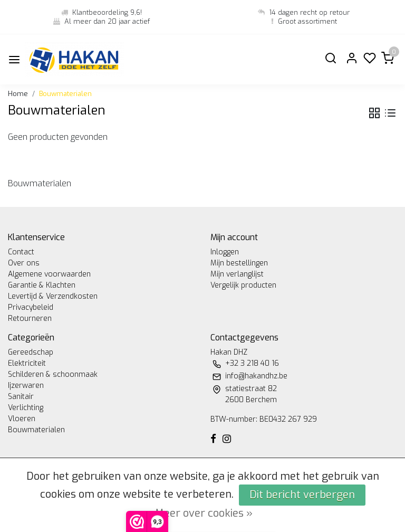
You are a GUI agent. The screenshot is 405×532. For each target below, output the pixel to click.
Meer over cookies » (204, 513)
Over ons (24, 263)
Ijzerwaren (26, 386)
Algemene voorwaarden (49, 274)
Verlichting (26, 408)
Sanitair (21, 397)
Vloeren (22, 419)
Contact (21, 252)
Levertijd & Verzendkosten (53, 296)
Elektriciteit (27, 363)
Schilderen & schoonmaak (53, 374)
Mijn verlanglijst (237, 274)
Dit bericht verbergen (302, 495)
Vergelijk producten (243, 285)
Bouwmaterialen (65, 94)
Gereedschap (31, 352)
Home (18, 94)
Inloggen (225, 252)
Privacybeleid (31, 307)
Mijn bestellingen (239, 263)
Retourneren (30, 319)
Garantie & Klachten (42, 285)
